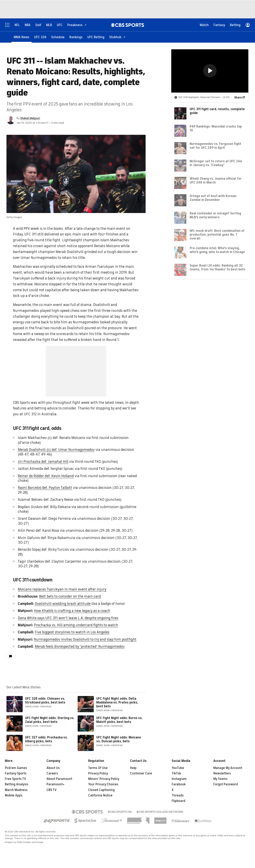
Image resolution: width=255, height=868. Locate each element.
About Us (53, 768)
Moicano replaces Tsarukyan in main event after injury (62, 589)
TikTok (176, 773)
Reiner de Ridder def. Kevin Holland (46, 476)
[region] (210, 71)
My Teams (220, 779)
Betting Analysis (17, 784)
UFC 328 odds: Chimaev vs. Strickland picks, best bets (45, 701)
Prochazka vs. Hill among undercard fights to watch (76, 625)
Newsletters (222, 773)
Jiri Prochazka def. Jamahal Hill (43, 462)
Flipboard (178, 801)
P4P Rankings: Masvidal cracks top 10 (216, 128)
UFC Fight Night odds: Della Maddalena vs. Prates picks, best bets (117, 702)
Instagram (179, 779)
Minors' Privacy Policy (104, 779)
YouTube (178, 768)
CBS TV (52, 790)
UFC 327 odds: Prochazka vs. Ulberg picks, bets (46, 739)
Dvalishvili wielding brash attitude (63, 604)
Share (238, 97)
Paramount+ (56, 784)
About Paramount (59, 779)
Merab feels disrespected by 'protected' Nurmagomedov (80, 647)
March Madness (16, 790)
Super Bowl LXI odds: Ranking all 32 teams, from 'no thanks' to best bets (217, 267)
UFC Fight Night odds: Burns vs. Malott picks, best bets (119, 720)
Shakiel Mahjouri (30, 118)
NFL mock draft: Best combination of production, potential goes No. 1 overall (217, 234)
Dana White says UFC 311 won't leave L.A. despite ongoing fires (68, 618)
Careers (52, 773)
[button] (210, 71)
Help (133, 768)
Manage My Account (228, 768)
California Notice (100, 795)
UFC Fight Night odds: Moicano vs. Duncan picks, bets (119, 739)
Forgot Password (226, 784)
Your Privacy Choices (103, 784)
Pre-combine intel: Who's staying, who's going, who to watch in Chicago (217, 250)
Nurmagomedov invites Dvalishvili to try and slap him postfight (85, 639)
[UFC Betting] (96, 37)
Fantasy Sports (16, 773)
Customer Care (141, 773)
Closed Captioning (101, 790)
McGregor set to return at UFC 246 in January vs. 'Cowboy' (216, 163)
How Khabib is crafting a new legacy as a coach (72, 611)
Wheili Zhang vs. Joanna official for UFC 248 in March (216, 180)
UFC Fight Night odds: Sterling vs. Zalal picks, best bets (50, 720)
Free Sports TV (15, 779)
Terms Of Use (98, 768)
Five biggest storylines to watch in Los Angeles (72, 632)
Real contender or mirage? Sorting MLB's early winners (215, 215)
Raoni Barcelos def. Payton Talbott (45, 488)
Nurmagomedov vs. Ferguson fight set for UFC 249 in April (215, 146)
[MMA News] (22, 37)
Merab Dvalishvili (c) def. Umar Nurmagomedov (56, 450)
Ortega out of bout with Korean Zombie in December (213, 198)
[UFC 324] (40, 37)
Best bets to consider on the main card (70, 596)
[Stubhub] (117, 37)
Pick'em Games (16, 768)
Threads (178, 795)
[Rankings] (76, 37)
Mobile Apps (14, 795)
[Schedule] (58, 37)
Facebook (179, 784)
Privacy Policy (98, 773)
